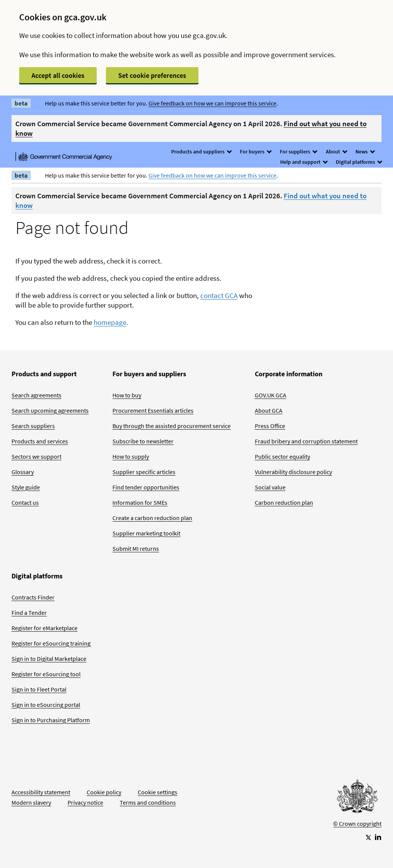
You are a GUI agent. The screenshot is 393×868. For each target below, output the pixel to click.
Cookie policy (104, 792)
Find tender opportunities (146, 487)
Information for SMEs (140, 502)
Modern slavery (31, 802)
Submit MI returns (136, 548)
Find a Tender (29, 613)
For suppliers (298, 152)
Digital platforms (359, 162)
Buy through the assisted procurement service (172, 426)
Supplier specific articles (144, 472)
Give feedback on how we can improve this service (212, 103)
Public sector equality (282, 456)
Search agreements (36, 395)
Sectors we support (36, 456)
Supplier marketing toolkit (146, 533)
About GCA (269, 410)
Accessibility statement (41, 792)
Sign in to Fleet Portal (39, 689)
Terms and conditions (148, 802)
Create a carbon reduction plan (152, 518)
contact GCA (219, 295)
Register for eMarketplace (45, 628)
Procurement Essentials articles (153, 410)
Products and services (40, 441)
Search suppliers (33, 426)
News (365, 152)
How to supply (131, 456)
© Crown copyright (357, 824)
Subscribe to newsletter (143, 441)
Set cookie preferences (152, 75)
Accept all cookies (58, 75)
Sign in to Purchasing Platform (51, 720)
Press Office (270, 426)
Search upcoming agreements (50, 410)
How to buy (127, 395)
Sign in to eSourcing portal (46, 705)
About (336, 152)
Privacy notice (85, 802)
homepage (110, 322)
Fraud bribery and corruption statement (306, 441)
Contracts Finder (33, 597)
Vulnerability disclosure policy (293, 472)
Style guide (26, 487)
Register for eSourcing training (51, 643)
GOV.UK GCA (271, 395)
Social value (270, 487)
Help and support (304, 162)
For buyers (255, 152)
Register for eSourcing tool (46, 674)
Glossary (23, 472)
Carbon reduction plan (284, 502)
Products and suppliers (201, 152)
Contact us (25, 502)
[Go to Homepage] (357, 798)
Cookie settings (158, 792)
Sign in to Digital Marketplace (49, 659)
